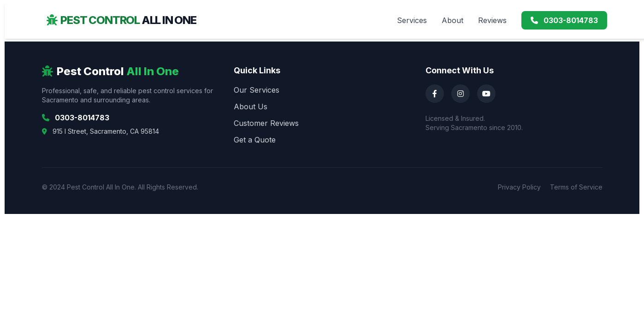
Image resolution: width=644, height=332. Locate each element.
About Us (251, 107)
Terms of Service (576, 187)
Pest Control (121, 20)
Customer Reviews (266, 123)
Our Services (257, 90)
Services (412, 20)
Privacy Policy (519, 187)
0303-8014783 (564, 20)
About (452, 20)
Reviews (492, 20)
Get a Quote (255, 140)
